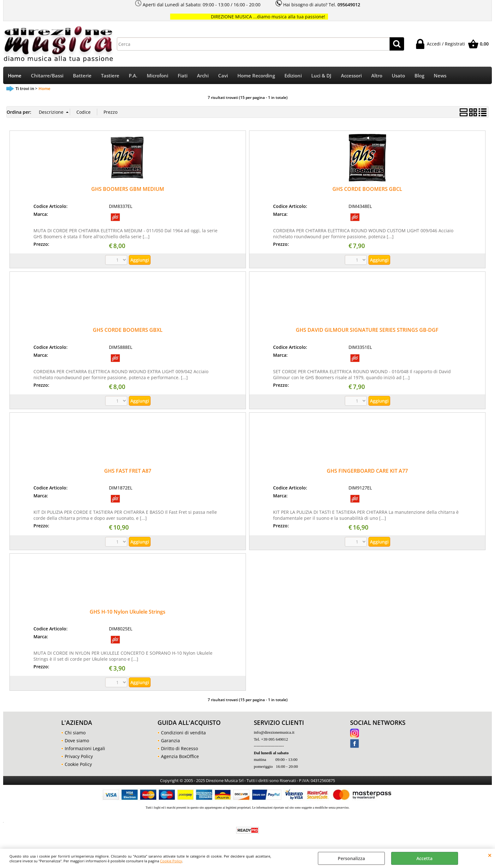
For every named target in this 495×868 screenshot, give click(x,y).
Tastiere (110, 76)
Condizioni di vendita (183, 733)
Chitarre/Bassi (47, 76)
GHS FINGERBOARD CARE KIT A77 (367, 471)
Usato (398, 76)
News (440, 76)
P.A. (133, 76)
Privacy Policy (79, 756)
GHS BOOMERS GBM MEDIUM (128, 189)
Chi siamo (75, 733)
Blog (419, 76)
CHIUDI (490, 855)
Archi (203, 76)
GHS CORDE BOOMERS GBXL (128, 330)
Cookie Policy (171, 861)
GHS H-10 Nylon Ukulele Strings (128, 612)
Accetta (424, 858)
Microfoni (158, 76)
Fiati (183, 76)
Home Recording (256, 76)
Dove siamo (77, 741)
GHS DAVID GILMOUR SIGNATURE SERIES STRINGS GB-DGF (367, 330)
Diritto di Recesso (179, 748)
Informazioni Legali (85, 748)
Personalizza (351, 858)
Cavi (223, 76)
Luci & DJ (321, 76)
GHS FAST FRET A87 (128, 471)
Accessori (351, 76)
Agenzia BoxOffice (180, 756)
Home (15, 76)
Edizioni (293, 76)
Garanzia (170, 741)
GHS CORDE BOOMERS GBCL (367, 189)
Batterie (82, 76)
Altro (377, 76)
